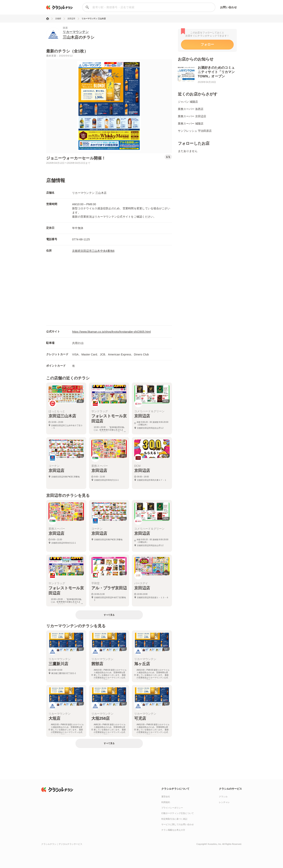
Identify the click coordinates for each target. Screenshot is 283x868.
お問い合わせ (228, 7)
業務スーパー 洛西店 (191, 109)
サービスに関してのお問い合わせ (178, 824)
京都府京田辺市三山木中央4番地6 (93, 251)
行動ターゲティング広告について (178, 813)
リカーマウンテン (76, 32)
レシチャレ (224, 802)
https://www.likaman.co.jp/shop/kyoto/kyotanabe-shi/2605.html (111, 332)
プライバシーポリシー (172, 808)
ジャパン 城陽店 (188, 102)
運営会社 (166, 797)
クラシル (223, 797)
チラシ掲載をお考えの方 (173, 830)
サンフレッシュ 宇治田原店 (195, 131)
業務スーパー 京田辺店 (192, 116)
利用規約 (166, 802)
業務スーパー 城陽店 (191, 124)
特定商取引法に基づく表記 (174, 819)
